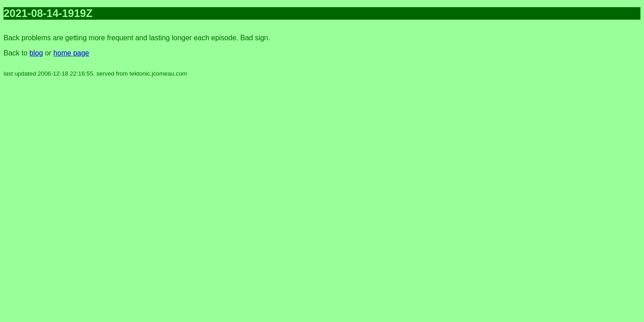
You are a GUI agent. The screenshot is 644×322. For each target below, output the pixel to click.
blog (36, 53)
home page (71, 53)
